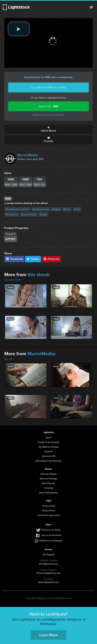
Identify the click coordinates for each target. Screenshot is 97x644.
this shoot (38, 275)
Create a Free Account (48, 442)
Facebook (14, 259)
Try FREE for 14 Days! (49, 447)
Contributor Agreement (49, 515)
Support (48, 451)
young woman (41, 209)
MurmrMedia (28, 155)
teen (67, 209)
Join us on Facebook (51, 535)
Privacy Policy (48, 510)
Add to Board (48, 129)
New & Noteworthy (48, 493)
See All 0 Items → (14, 280)
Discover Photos (48, 474)
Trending (49, 488)
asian (56, 209)
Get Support (49, 554)
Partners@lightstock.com (48, 573)
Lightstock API (48, 456)
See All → (10, 359)
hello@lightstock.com (48, 582)
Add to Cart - (48, 106)
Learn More (48, 635)
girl (77, 209)
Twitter (33, 259)
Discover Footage (49, 479)
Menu (91, 7)
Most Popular (48, 483)
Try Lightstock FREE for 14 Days (49, 87)
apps (43, 214)
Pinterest (51, 259)
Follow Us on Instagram (51, 541)
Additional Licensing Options (48, 115)
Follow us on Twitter (51, 530)
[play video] (19, 29)
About (48, 437)
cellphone (12, 214)
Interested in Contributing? (49, 461)
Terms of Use (49, 506)
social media (29, 214)
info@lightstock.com (48, 564)
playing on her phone (17, 209)
